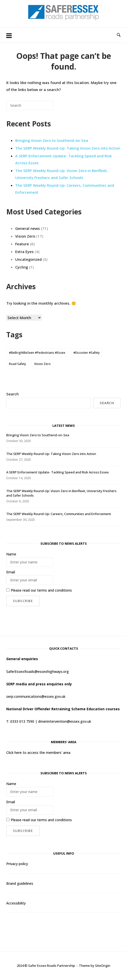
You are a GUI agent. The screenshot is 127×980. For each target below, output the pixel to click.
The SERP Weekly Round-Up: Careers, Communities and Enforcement (59, 514)
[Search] (42, 107)
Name (11, 554)
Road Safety (17, 364)
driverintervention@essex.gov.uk (65, 721)
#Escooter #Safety (86, 353)
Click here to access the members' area (38, 753)
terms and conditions (55, 590)
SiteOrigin (103, 966)
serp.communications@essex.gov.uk (36, 696)
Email (11, 572)
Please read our (39, 590)
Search (12, 394)
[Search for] (30, 105)
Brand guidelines (20, 883)
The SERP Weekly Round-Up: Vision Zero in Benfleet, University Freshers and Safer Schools (62, 174)
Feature (22, 244)
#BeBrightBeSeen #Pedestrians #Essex (37, 353)
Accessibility (16, 903)
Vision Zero (25, 236)
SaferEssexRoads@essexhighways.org (38, 671)
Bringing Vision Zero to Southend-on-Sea (52, 140)
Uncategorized (28, 259)
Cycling (22, 267)
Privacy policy (17, 864)
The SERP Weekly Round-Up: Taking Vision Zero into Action (68, 148)
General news (28, 228)
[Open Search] (119, 35)
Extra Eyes (24, 252)
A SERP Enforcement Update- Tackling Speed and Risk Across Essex (58, 472)
